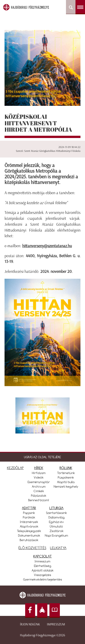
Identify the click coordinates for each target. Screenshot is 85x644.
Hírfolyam (39, 473)
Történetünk (66, 473)
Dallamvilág (57, 517)
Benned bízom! (39, 500)
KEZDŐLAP (15, 468)
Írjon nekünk (30, 624)
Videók (39, 477)
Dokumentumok (29, 535)
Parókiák (29, 517)
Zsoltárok (57, 531)
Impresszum (56, 624)
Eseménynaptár (39, 482)
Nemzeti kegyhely (66, 487)
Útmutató (56, 526)
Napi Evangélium (56, 535)
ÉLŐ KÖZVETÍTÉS (32, 548)
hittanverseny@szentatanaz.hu (47, 246)
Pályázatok (39, 496)
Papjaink (29, 513)
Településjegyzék (29, 531)
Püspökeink (66, 477)
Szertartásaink (56, 513)
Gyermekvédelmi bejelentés (43, 579)
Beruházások (29, 540)
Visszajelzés (43, 575)
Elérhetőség (43, 566)
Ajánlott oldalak (43, 570)
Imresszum (42, 561)
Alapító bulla (66, 482)
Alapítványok (29, 526)
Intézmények (29, 522)
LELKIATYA (58, 548)
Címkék (39, 491)
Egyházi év (56, 522)
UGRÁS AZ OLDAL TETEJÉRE (42, 457)
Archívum (39, 487)
